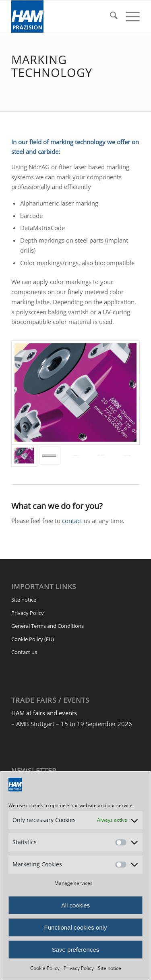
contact (72, 521)
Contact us (24, 652)
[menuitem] (110, 17)
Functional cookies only (76, 927)
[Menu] (129, 17)
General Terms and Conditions (48, 626)
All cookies (76, 905)
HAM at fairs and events (44, 713)
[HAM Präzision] (63, 17)
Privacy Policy (79, 968)
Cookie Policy (45, 968)
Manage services (73, 883)
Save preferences (76, 950)
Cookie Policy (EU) (33, 639)
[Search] (110, 17)
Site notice (110, 968)
